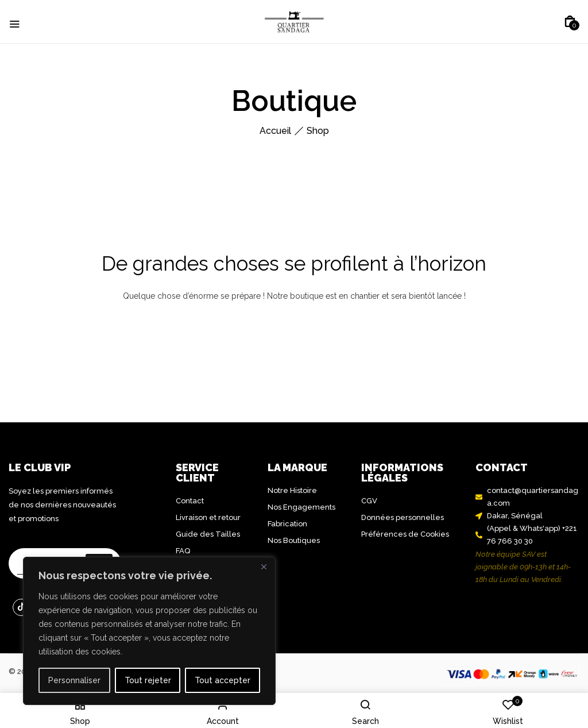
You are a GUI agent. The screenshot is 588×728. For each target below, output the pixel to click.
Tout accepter (223, 680)
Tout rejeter (148, 680)
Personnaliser (74, 680)
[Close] (264, 567)
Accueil (275, 131)
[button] (570, 22)
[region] (149, 631)
